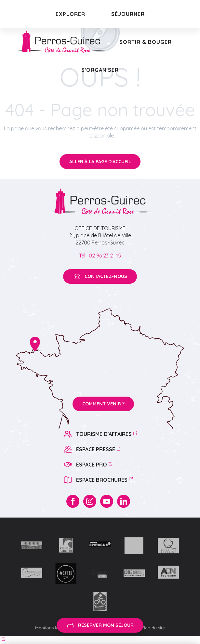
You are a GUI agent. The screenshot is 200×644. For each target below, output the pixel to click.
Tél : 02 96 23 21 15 (100, 256)
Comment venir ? (103, 404)
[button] (70, 14)
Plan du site (153, 628)
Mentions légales (53, 628)
